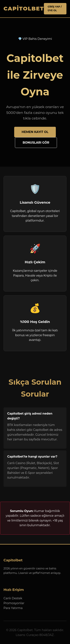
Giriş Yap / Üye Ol (55, 9)
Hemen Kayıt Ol (35, 132)
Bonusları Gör (36, 143)
